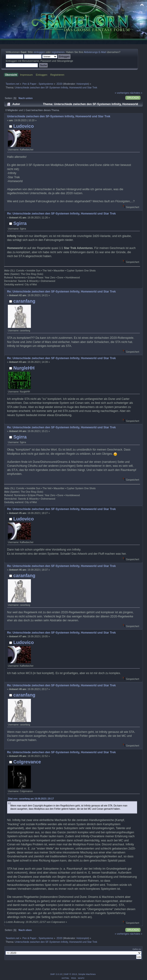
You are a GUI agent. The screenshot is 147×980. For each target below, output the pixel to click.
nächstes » (136, 93)
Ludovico (24, 126)
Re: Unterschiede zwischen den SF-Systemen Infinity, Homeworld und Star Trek (61, 214)
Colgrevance (27, 762)
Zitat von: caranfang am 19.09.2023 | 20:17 (31, 799)
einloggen (39, 52)
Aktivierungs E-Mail (95, 52)
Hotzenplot (82, 84)
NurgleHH (24, 368)
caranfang (24, 301)
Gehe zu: (137, 949)
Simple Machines (87, 974)
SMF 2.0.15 (56, 974)
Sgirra (20, 223)
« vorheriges (122, 93)
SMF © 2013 (70, 974)
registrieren (58, 52)
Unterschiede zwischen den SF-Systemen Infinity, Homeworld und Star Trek (59, 116)
